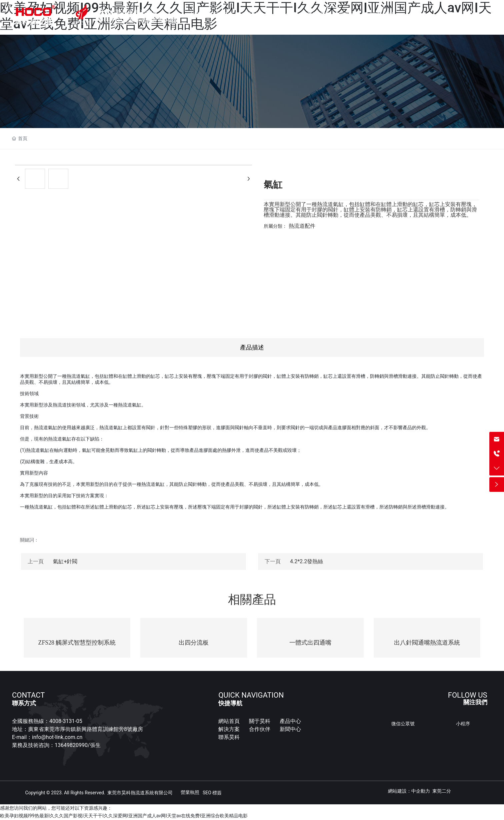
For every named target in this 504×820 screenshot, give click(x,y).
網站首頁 (229, 721)
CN (472, 15)
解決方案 (229, 729)
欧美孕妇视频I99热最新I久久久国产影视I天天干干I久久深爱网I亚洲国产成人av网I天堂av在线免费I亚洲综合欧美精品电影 (124, 816)
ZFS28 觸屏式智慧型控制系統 (77, 643)
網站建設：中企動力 (409, 791)
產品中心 (290, 721)
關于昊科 (260, 721)
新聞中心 (291, 729)
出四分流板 (194, 643)
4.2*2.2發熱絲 (306, 561)
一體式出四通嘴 (310, 643)
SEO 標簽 (212, 793)
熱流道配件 (302, 226)
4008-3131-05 (66, 721)
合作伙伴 (260, 729)
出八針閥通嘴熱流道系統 (427, 643)
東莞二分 (442, 791)
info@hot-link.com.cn (57, 737)
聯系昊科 (229, 737)
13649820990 (71, 745)
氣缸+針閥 (65, 561)
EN (486, 15)
